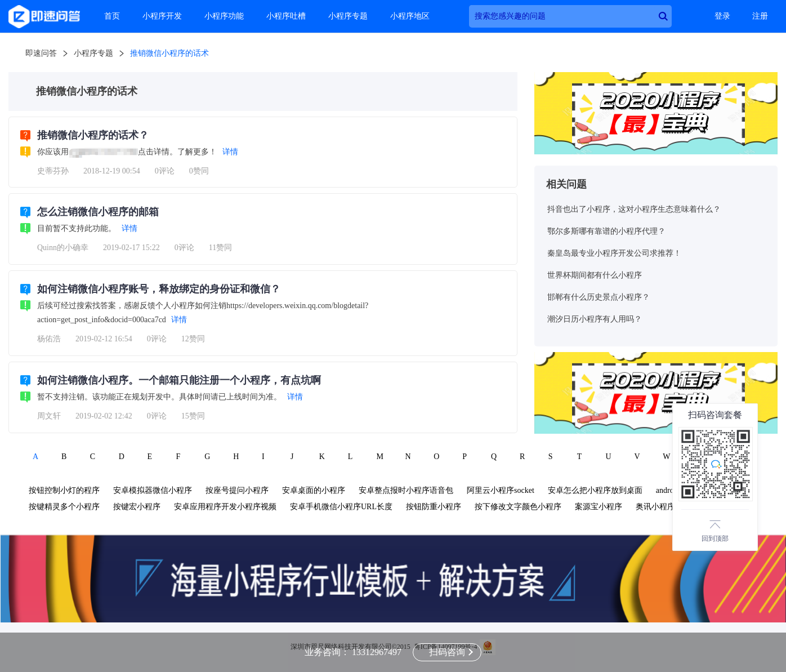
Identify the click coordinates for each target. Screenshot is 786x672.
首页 (112, 16)
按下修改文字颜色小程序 (518, 507)
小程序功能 (224, 16)
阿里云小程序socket (501, 490)
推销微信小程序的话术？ (93, 135)
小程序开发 (162, 16)
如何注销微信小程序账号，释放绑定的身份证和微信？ (159, 289)
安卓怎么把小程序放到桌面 (595, 490)
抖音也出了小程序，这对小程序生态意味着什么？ (634, 209)
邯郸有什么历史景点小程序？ (599, 297)
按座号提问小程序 (237, 490)
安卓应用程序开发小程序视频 (225, 507)
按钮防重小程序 (434, 507)
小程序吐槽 (286, 16)
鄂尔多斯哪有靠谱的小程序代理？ (606, 231)
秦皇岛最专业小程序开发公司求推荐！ (614, 253)
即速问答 (41, 53)
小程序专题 (348, 16)
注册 (760, 16)
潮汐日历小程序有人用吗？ (595, 319)
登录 (722, 16)
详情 (230, 152)
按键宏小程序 (137, 507)
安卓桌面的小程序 (314, 490)
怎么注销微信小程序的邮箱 (98, 212)
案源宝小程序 (599, 507)
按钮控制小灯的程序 (64, 490)
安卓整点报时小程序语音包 (406, 490)
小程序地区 (410, 16)
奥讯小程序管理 (663, 507)
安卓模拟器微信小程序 (153, 490)
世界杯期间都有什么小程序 (595, 275)
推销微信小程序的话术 (169, 53)
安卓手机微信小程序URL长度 (341, 507)
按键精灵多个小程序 (64, 507)
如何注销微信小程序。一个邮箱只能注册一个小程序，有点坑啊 (179, 380)
